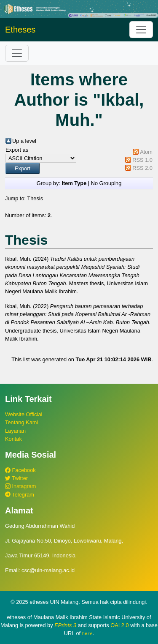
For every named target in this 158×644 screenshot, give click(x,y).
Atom (146, 152)
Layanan (15, 431)
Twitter (16, 478)
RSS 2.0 (142, 168)
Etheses (20, 30)
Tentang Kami (21, 422)
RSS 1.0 (142, 160)
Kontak (13, 439)
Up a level (24, 141)
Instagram (20, 486)
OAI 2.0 (119, 625)
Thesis (35, 198)
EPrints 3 (65, 625)
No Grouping (106, 183)
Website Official (24, 414)
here (87, 633)
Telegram (20, 495)
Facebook (20, 470)
